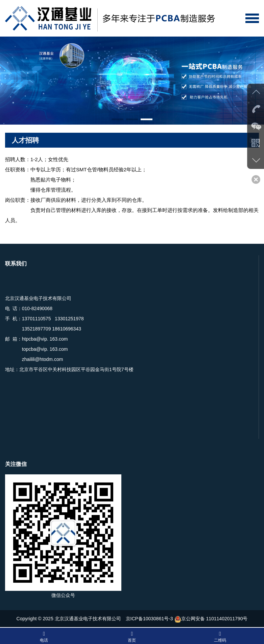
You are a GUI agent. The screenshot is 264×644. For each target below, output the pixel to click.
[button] (117, 119)
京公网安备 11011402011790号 (211, 619)
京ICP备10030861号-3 (149, 619)
